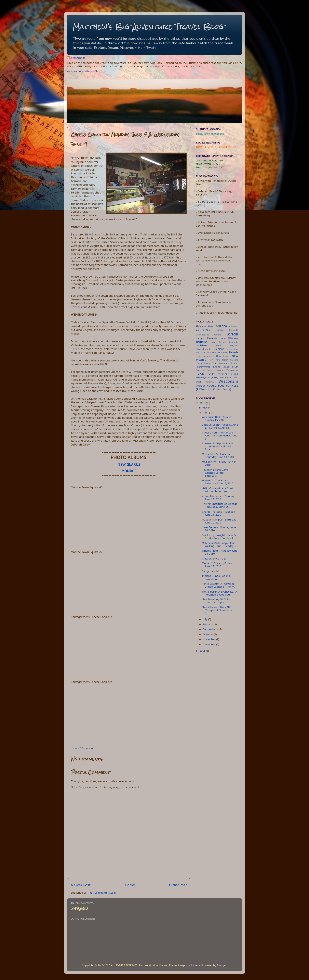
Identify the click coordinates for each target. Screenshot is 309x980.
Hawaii (212, 338)
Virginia (235, 374)
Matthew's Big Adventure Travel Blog (148, 27)
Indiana (202, 342)
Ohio (215, 363)
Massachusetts (204, 349)
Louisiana (202, 345)
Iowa (213, 342)
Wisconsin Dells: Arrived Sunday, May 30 (217, 418)
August (208, 624)
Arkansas (234, 326)
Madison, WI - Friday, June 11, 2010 (220, 463)
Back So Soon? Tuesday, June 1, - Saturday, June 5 (220, 426)
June (206, 412)
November (209, 639)
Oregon (234, 363)
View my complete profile (83, 71)
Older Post (178, 885)
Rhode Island (221, 367)
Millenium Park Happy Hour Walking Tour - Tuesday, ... (219, 544)
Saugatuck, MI (211, 571)
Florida (231, 334)
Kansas (222, 342)
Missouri (200, 352)
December (209, 644)
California (203, 330)
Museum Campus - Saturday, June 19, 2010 (219, 521)
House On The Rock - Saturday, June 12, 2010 (218, 482)
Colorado (234, 330)
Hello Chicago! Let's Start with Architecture (218, 490)
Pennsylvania (203, 367)
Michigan (219, 349)
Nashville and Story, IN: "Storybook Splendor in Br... (218, 610)
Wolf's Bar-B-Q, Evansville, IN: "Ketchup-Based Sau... (220, 593)
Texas (200, 374)
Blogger (222, 965)
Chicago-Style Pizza (214, 559)
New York (214, 360)
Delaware (216, 335)
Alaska (211, 326)
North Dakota (203, 363)
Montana (211, 352)
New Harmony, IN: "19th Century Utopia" (216, 601)
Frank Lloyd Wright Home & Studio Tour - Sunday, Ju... (219, 537)
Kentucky (233, 342)
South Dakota (215, 370)
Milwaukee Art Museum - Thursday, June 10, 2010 (218, 455)
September (210, 629)
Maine (218, 346)
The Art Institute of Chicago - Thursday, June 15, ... (220, 505)
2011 (203, 651)
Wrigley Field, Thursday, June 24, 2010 (220, 552)
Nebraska (222, 352)
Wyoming (201, 386)
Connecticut (202, 335)
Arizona (221, 326)
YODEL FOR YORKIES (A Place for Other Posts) (217, 387)
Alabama (201, 326)
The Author (78, 58)
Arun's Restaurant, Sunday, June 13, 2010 (218, 498)
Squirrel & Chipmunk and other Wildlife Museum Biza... (218, 446)
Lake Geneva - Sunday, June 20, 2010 (219, 529)
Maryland (234, 346)
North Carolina (230, 360)
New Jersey (223, 356)
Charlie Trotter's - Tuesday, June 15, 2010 (219, 513)
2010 (203, 403)
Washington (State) (207, 377)
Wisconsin (87, 748)
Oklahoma (224, 363)
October (208, 634)
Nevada (234, 352)
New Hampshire (205, 356)
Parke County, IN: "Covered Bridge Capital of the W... (219, 585)
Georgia (200, 338)
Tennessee (232, 370)
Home (130, 885)
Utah (211, 374)
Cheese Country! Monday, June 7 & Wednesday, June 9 (220, 435)
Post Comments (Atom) (102, 893)
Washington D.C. (229, 377)
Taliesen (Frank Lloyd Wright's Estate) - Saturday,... (215, 473)
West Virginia (205, 382)
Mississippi (232, 349)
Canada (220, 330)
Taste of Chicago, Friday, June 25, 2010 (217, 565)
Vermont (223, 374)
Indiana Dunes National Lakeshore (216, 577)
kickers (196, 965)
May (206, 408)
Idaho (223, 339)
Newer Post (81, 885)
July (205, 619)
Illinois (233, 338)
